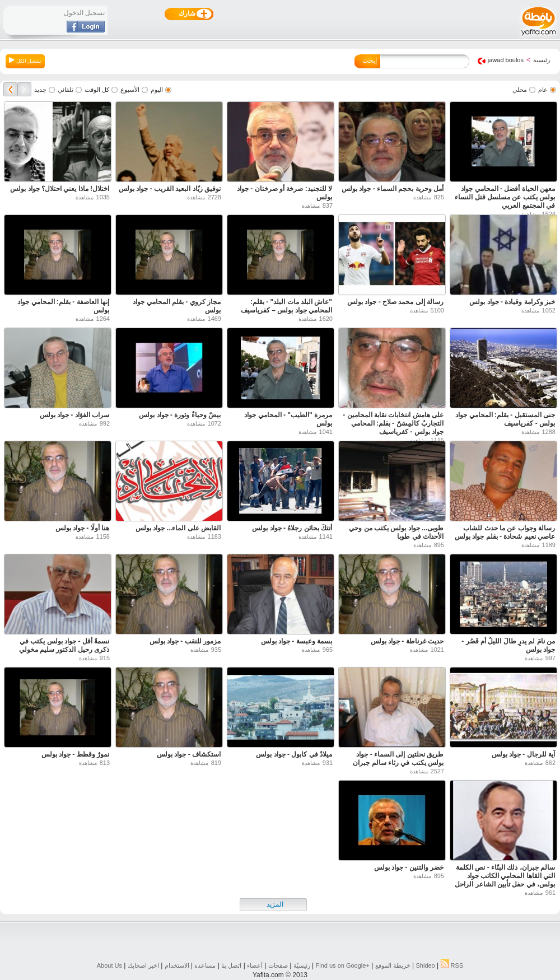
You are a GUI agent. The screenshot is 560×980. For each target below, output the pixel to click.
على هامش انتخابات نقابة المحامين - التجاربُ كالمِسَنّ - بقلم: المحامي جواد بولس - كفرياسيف (393, 423)
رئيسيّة (302, 965)
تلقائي (66, 90)
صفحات (278, 965)
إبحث (370, 60)
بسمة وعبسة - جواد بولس (297, 641)
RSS (452, 965)
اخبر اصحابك (143, 965)
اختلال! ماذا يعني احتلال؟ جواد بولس (60, 189)
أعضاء (255, 965)
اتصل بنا (231, 965)
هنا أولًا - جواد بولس (82, 528)
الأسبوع (130, 90)
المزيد (275, 904)
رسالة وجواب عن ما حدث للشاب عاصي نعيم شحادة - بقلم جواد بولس (505, 532)
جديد (40, 90)
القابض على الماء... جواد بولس (178, 528)
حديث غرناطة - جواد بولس (407, 641)
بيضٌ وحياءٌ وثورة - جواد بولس (180, 415)
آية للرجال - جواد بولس (523, 754)
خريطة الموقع (393, 965)
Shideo (425, 965)
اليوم (157, 90)
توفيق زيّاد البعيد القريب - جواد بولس (170, 189)
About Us (109, 965)
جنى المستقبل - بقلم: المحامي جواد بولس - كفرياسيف (505, 419)
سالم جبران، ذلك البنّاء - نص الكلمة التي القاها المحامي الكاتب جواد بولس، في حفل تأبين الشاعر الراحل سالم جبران (505, 880)
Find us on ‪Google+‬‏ (343, 965)
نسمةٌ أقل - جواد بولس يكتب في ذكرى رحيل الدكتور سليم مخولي (64, 645)
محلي (520, 90)
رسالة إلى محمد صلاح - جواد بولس (395, 302)
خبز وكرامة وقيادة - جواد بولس (512, 302)
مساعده (205, 965)
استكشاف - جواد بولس (189, 754)
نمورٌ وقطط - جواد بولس (75, 754)
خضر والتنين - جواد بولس (409, 867)
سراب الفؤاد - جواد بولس (74, 415)
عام (543, 90)
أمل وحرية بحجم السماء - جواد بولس (393, 189)
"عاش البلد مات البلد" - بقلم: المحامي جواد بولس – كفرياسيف (286, 306)
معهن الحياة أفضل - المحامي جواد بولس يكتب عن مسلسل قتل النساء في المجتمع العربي (505, 197)
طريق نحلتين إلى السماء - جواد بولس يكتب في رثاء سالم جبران (398, 759)
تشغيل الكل (25, 60)
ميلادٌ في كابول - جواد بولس (294, 754)
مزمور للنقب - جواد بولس (185, 641)
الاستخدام (177, 965)
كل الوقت (97, 90)
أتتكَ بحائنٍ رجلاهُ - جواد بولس (292, 528)
